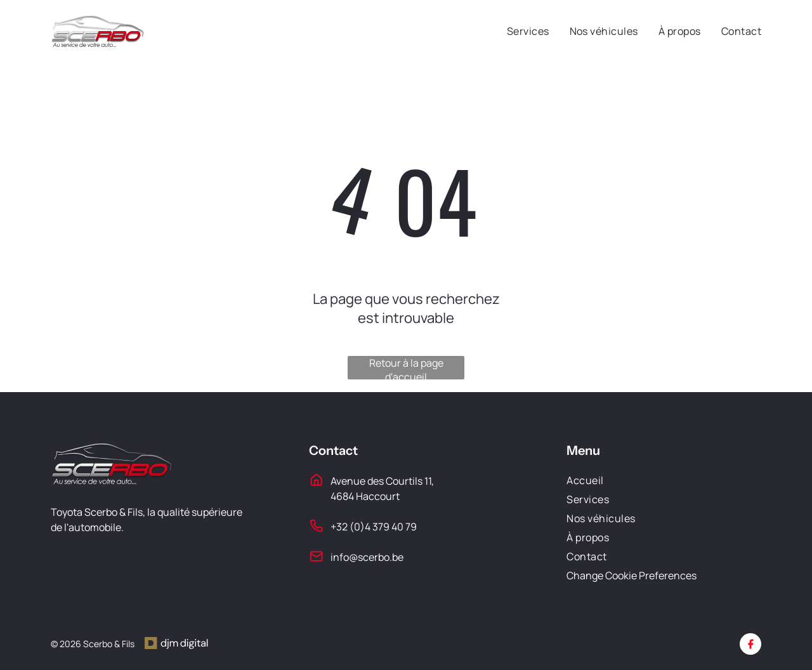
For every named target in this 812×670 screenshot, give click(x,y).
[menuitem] (518, 31)
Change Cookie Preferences (632, 575)
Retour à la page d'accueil (406, 368)
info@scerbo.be (367, 557)
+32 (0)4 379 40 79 (374, 527)
